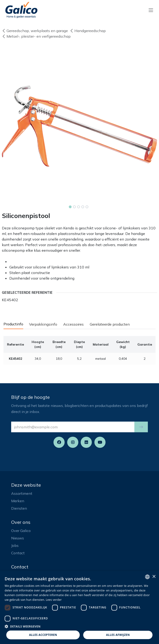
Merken (18, 501)
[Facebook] (59, 442)
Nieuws (18, 538)
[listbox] (147, 577)
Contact (18, 553)
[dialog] (79, 608)
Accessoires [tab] (73, 324)
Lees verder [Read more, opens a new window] (54, 600)
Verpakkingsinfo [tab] (43, 324)
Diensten (19, 508)
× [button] (154, 577)
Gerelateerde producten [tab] (110, 324)
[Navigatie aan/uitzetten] (151, 10)
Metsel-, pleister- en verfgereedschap (36, 36)
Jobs (15, 545)
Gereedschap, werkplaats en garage (35, 31)
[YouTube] (100, 442)
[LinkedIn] (86, 442)
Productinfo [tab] (13, 324)
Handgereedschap (88, 31)
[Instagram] (73, 442)
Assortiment (22, 493)
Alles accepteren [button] (43, 635)
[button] (141, 427)
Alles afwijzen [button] (118, 635)
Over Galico (21, 531)
